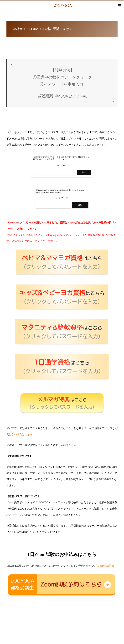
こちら (72, 445)
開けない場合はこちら (19, 434)
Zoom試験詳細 (106, 566)
